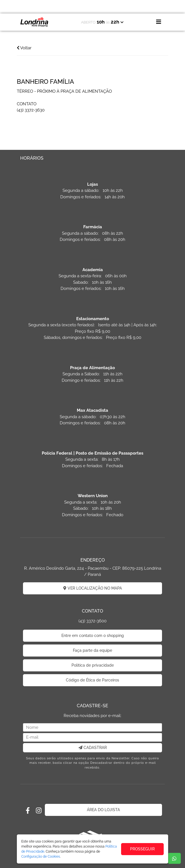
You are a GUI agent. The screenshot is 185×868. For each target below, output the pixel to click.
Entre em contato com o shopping (93, 636)
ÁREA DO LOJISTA (103, 810)
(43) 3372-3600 (92, 621)
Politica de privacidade (93, 665)
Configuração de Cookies (41, 857)
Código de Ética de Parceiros (92, 680)
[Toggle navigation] (159, 22)
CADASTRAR (93, 748)
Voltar (24, 48)
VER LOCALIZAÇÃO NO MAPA (93, 588)
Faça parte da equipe (92, 650)
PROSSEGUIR (142, 849)
